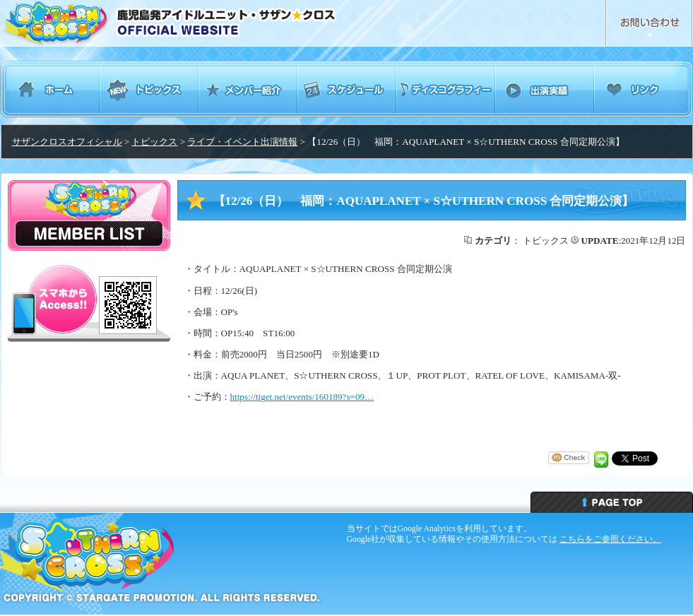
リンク (644, 89)
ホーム (50, 89)
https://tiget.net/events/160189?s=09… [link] (302, 397)
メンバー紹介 (248, 89)
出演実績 (545, 89)
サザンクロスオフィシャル (67, 142)
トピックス (149, 89)
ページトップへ (612, 502)
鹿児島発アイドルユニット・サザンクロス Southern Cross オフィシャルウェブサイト (207, 23)
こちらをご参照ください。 (610, 539)
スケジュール (347, 89)
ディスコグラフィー (446, 89)
